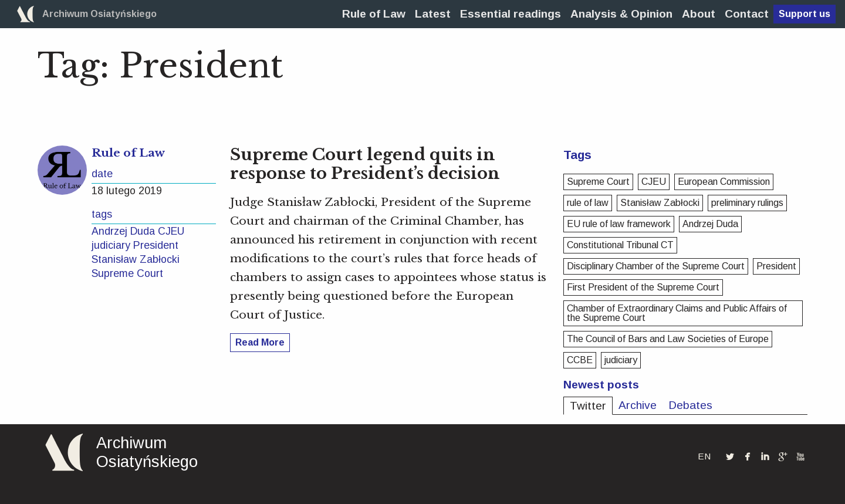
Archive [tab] (638, 405)
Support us (805, 14)
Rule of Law (374, 14)
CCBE (580, 360)
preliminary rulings (747, 203)
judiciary (111, 245)
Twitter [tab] (588, 406)
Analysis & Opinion (621, 14)
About (699, 14)
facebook (748, 456)
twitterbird (730, 456)
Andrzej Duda (123, 231)
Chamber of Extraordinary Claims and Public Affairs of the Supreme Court (677, 313)
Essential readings (511, 14)
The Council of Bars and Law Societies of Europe (668, 339)
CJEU (171, 231)
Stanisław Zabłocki (136, 259)
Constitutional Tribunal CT (620, 245)
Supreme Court (127, 273)
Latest (433, 14)
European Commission (724, 182)
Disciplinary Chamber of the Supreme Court (656, 266)
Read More (260, 342)
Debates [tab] (690, 405)
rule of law (588, 203)
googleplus (783, 456)
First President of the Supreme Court (643, 287)
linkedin (765, 456)
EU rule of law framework (619, 224)
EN (704, 456)
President (156, 245)
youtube (800, 456)
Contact (747, 14)
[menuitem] (374, 14)
